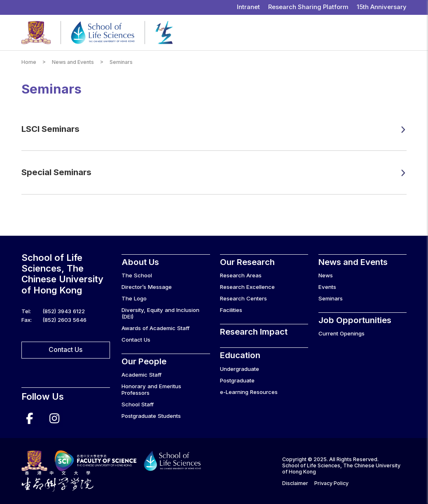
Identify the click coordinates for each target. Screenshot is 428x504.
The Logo (134, 298)
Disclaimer (295, 483)
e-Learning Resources (249, 392)
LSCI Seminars (50, 129)
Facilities (231, 310)
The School (137, 275)
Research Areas (241, 275)
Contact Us (65, 350)
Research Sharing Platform (308, 7)
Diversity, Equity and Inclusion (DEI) (160, 313)
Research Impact (254, 332)
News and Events (73, 62)
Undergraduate (240, 369)
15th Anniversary (382, 7)
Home (29, 62)
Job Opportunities (355, 320)
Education (240, 355)
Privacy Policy (331, 483)
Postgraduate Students (151, 416)
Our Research (247, 262)
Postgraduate (237, 380)
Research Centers (243, 298)
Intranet (248, 7)
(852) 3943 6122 (64, 311)
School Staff (138, 404)
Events (327, 287)
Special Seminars (56, 172)
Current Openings (341, 333)
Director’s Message (147, 287)
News (326, 275)
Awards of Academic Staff (156, 328)
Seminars (331, 298)
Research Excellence (247, 287)
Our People (144, 361)
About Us (140, 262)
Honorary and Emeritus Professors (151, 389)
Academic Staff (141, 375)
